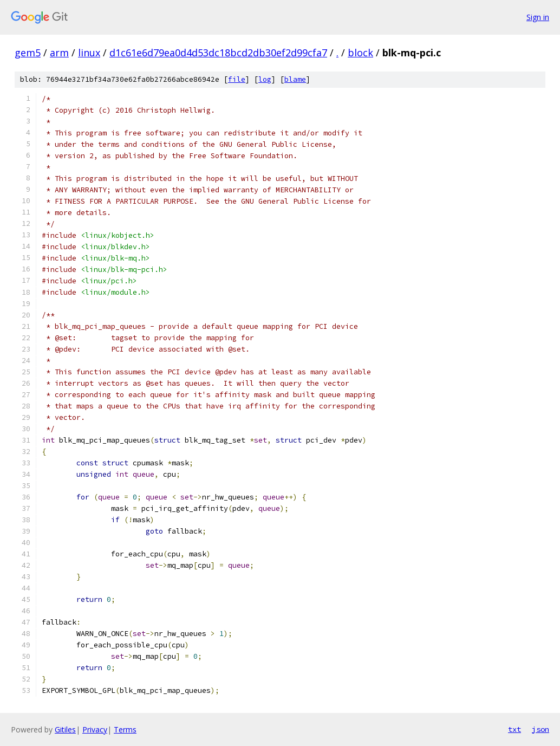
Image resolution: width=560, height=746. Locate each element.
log (265, 79)
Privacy (95, 729)
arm (59, 53)
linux (89, 53)
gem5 (28, 53)
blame (295, 79)
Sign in (538, 17)
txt (515, 729)
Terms (125, 729)
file (237, 79)
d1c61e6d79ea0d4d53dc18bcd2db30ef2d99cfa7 (218, 53)
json (541, 729)
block (360, 53)
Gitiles (65, 729)
